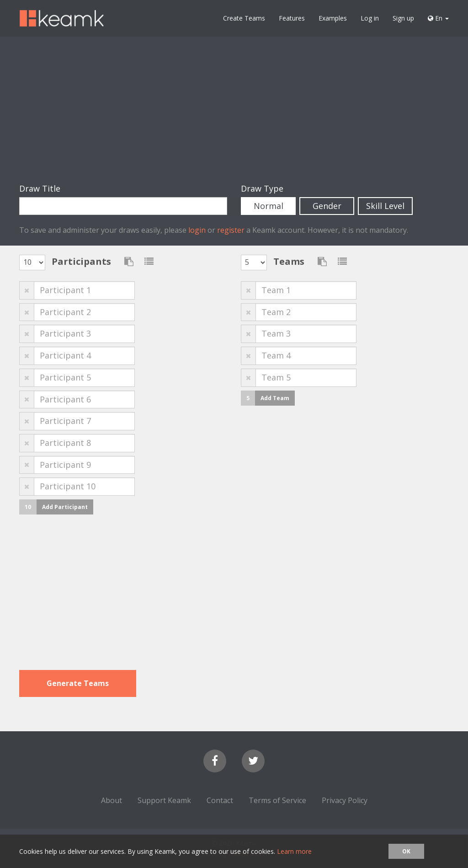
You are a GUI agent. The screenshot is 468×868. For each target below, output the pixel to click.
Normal (269, 206)
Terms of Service (277, 800)
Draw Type (262, 188)
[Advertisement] (234, 110)
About (112, 800)
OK (406, 851)
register (231, 230)
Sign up (403, 18)
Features (292, 18)
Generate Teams (78, 683)
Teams (289, 261)
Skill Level (385, 206)
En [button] (438, 18)
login (197, 230)
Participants (81, 261)
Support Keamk (164, 800)
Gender (327, 206)
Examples (333, 18)
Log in (370, 18)
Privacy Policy (345, 800)
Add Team (275, 398)
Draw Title (40, 188)
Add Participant (65, 507)
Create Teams (244, 18)
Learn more (294, 851)
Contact (220, 800)
